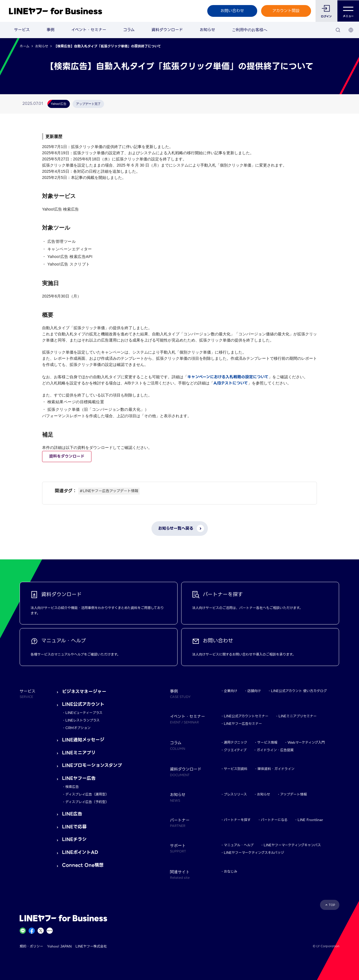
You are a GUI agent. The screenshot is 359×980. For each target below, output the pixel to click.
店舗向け (254, 691)
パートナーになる (274, 820)
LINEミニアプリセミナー (298, 716)
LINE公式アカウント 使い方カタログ (299, 691)
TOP (332, 905)
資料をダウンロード (67, 456)
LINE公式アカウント (83, 704)
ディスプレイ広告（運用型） (87, 794)
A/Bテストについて (231, 383)
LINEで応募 (74, 827)
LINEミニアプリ (79, 753)
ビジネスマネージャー (84, 692)
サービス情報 (267, 742)
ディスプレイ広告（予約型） (87, 802)
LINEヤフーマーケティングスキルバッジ (254, 853)
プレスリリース (235, 794)
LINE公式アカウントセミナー (246, 716)
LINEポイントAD (80, 852)
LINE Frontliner (310, 820)
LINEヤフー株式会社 (91, 946)
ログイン (326, 16)
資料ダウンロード (167, 30)
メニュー (348, 11)
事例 (50, 30)
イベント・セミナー (89, 30)
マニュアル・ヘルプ (239, 845)
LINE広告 (72, 814)
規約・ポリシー (31, 946)
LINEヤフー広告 (79, 778)
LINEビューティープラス (84, 713)
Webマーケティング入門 (306, 742)
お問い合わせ (232, 11)
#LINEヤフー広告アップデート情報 (109, 491)
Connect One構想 (83, 865)
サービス (22, 30)
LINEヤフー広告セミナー (243, 724)
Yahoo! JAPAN (59, 946)
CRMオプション (78, 728)
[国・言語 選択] (351, 30)
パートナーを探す (237, 820)
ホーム (25, 46)
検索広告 (72, 787)
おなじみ (231, 871)
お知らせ (207, 30)
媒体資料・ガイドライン (276, 769)
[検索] (338, 30)
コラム (129, 30)
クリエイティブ (235, 750)
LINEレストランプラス (82, 720)
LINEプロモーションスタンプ (92, 765)
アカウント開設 (286, 11)
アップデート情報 (294, 794)
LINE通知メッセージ (83, 740)
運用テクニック (235, 742)
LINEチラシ (74, 839)
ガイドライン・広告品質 (275, 750)
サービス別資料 (236, 769)
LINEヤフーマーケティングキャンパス (292, 845)
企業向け (231, 691)
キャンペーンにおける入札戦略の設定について (228, 377)
